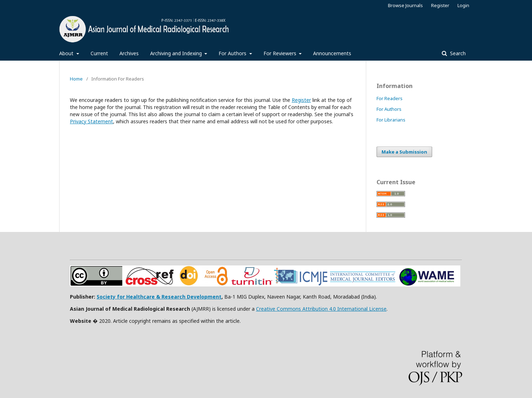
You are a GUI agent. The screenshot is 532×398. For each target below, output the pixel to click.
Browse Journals (405, 5)
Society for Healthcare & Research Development (159, 297)
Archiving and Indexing (177, 53)
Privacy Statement (91, 121)
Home (76, 79)
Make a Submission (404, 152)
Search (457, 53)
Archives (129, 53)
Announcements (332, 53)
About (67, 53)
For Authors (233, 53)
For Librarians (391, 120)
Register (440, 5)
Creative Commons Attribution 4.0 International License (321, 309)
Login (463, 5)
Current (99, 53)
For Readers (390, 98)
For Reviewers (281, 53)
